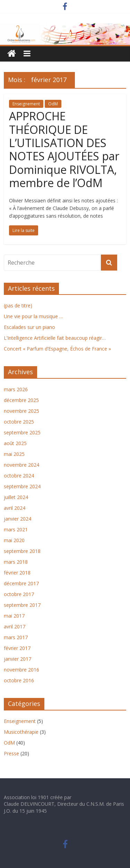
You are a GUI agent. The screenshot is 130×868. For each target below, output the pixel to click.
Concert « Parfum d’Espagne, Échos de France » (57, 349)
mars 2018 (16, 562)
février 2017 (17, 648)
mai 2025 (14, 454)
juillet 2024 (16, 497)
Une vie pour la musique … (33, 316)
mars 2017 (16, 637)
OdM (53, 104)
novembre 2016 (21, 670)
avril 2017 (15, 626)
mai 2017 (14, 616)
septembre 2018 (22, 551)
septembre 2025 (22, 432)
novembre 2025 (21, 411)
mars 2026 (16, 389)
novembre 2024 (21, 465)
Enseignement (26, 104)
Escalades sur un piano (29, 327)
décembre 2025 (21, 400)
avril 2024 (15, 508)
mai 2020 (14, 540)
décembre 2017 (21, 583)
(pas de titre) (18, 306)
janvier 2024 (18, 519)
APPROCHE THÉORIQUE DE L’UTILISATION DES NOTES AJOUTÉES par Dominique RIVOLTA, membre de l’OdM (64, 149)
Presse (11, 753)
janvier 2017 (18, 659)
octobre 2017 (19, 594)
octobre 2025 (19, 422)
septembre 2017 (22, 605)
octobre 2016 (19, 680)
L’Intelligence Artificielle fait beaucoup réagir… (55, 338)
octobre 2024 (19, 476)
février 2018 (17, 573)
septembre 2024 (22, 486)
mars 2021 (16, 529)
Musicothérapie (21, 732)
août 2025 (15, 443)
